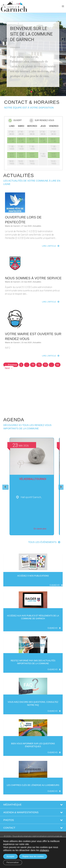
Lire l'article (49, 246)
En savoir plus (40, 529)
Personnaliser (13, 862)
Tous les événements (42, 542)
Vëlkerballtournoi (33, 479)
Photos (9, 820)
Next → (9, 368)
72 (45, 365)
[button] (31, 92)
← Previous (11, 365)
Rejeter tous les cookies (33, 856)
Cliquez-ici (56, 585)
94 (58, 365)
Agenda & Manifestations (21, 812)
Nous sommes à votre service (33, 278)
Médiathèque (12, 805)
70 (33, 365)
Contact (9, 828)
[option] (32, 486)
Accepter (10, 856)
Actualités (37, 226)
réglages (44, 850)
